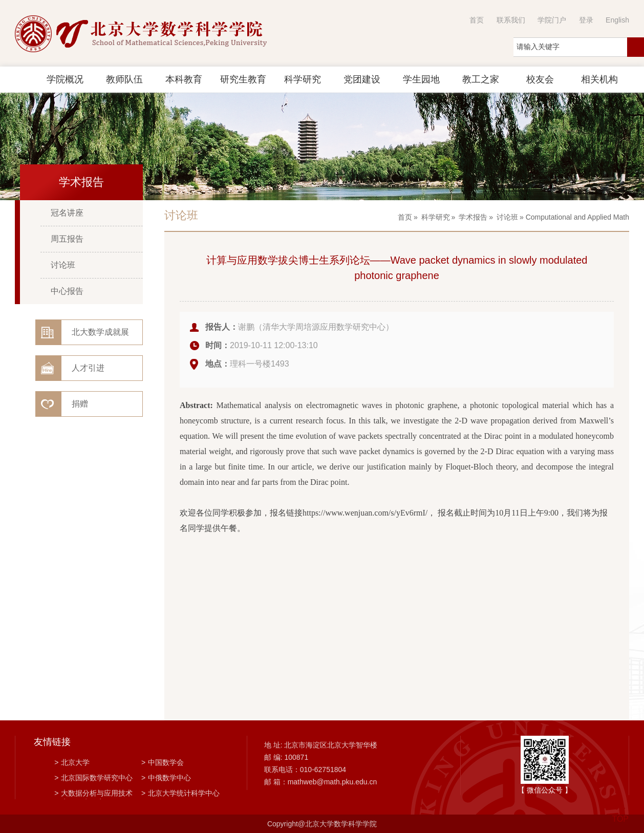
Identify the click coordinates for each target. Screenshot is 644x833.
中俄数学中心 (166, 778)
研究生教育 (243, 79)
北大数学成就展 (100, 332)
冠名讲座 (67, 213)
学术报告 (473, 217)
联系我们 (511, 20)
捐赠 (80, 404)
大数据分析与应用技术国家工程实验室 (93, 794)
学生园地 (421, 79)
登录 (586, 20)
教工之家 (481, 79)
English (617, 20)
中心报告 (67, 291)
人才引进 (88, 368)
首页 (477, 20)
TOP (620, 813)
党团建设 (362, 79)
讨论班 (63, 265)
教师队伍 (124, 79)
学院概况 (65, 79)
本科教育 (184, 79)
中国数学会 (163, 762)
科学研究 (303, 79)
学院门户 (552, 20)
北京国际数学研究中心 (93, 778)
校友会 (540, 79)
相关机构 (599, 79)
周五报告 (67, 239)
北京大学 (72, 762)
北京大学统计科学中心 (180, 793)
